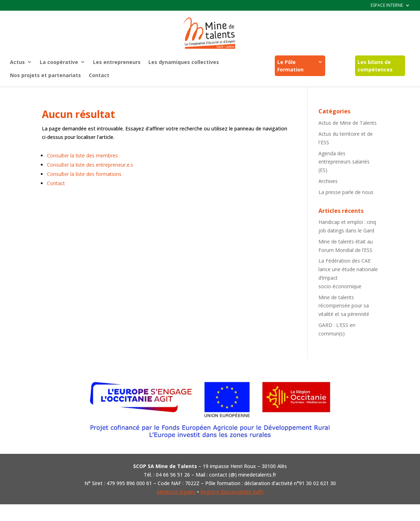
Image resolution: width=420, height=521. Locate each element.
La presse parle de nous (346, 192)
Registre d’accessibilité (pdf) (232, 492)
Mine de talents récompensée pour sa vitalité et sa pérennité (344, 306)
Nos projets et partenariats (45, 75)
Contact (99, 75)
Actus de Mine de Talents (348, 123)
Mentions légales (176, 492)
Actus (17, 62)
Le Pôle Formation (290, 66)
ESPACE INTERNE (387, 6)
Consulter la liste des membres (82, 155)
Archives (328, 181)
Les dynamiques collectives (184, 62)
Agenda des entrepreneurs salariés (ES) (344, 162)
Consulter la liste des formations (84, 174)
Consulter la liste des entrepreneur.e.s (90, 165)
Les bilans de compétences (375, 66)
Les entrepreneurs (117, 62)
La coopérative (59, 62)
